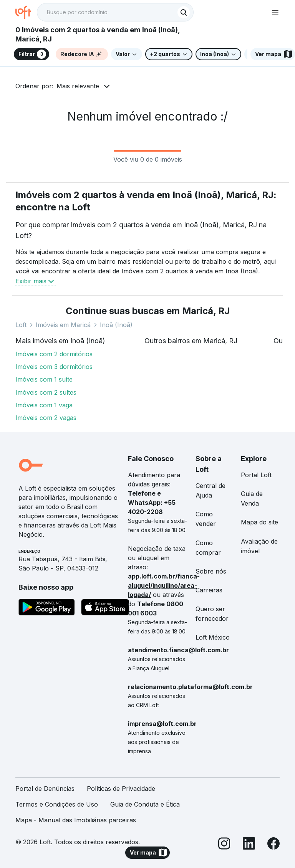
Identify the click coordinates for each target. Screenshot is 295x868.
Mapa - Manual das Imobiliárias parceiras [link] (76, 820)
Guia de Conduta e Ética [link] (145, 804)
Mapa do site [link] (259, 522)
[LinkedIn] (249, 845)
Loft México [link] (213, 637)
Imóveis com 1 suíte (44, 379)
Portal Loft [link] (256, 475)
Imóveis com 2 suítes (46, 392)
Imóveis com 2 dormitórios (54, 354)
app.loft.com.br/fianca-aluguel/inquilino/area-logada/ (164, 585)
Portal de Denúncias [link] (45, 789)
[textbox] (115, 12)
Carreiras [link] (209, 590)
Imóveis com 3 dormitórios (54, 367)
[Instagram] (224, 845)
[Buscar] (184, 12)
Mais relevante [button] (78, 86)
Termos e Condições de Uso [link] (57, 804)
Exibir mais (36, 281)
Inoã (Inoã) (116, 325)
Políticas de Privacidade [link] (121, 789)
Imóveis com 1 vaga (44, 405)
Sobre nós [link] (211, 571)
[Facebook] (273, 845)
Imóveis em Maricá (63, 325)
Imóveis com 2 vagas (46, 418)
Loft (21, 325)
